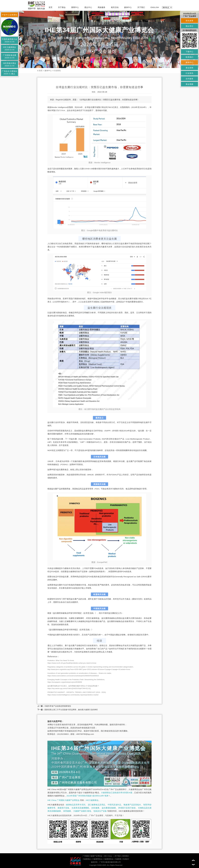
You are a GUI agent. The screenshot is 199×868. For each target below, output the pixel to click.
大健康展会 (87, 859)
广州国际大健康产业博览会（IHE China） (98, 856)
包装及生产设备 (100, 811)
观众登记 (189, 26)
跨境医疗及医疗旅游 (127, 808)
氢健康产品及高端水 (132, 805)
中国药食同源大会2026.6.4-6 (10, 40)
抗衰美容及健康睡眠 (80, 808)
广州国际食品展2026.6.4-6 (10, 56)
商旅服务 (102, 7)
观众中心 (88, 7)
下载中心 (189, 52)
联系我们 (126, 856)
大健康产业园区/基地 (82, 811)
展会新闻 (189, 68)
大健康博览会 (97, 859)
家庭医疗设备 (63, 808)
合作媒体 (189, 79)
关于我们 (141, 7)
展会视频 (189, 84)
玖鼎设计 (126, 859)
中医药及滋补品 (114, 805)
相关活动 (115, 7)
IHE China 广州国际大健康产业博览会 (64, 800)
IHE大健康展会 (92, 800)
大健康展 (118, 859)
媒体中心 (128, 7)
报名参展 (189, 21)
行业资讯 (57, 71)
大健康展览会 (108, 859)
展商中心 (75, 7)
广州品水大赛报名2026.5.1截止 (10, 72)
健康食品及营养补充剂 (76, 805)
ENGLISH (155, 7)
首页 (51, 7)
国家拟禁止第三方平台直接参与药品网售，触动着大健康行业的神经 (71, 710)
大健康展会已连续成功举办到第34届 (117, 793)
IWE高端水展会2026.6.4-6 (10, 64)
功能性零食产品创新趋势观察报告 (58, 706)
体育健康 (67, 811)
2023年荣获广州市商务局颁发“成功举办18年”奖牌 (87, 796)
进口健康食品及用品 (96, 805)
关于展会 (62, 7)
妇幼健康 (95, 808)
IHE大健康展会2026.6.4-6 (9, 48)
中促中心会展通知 (10, 15)
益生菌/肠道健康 (109, 808)
